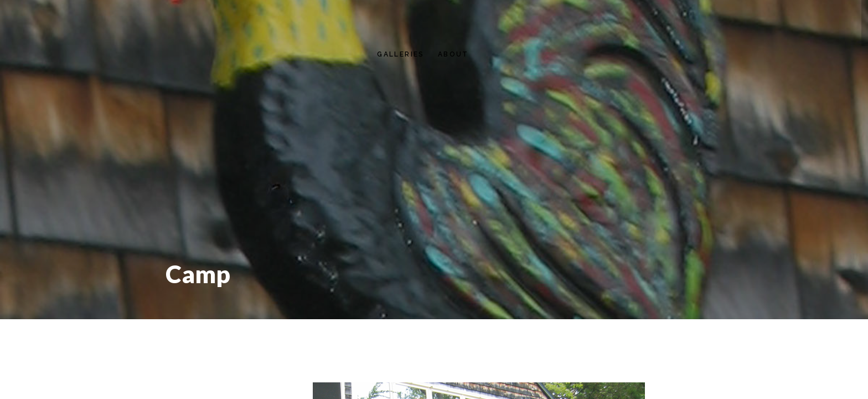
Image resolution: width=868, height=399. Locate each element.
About (453, 54)
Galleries (401, 54)
